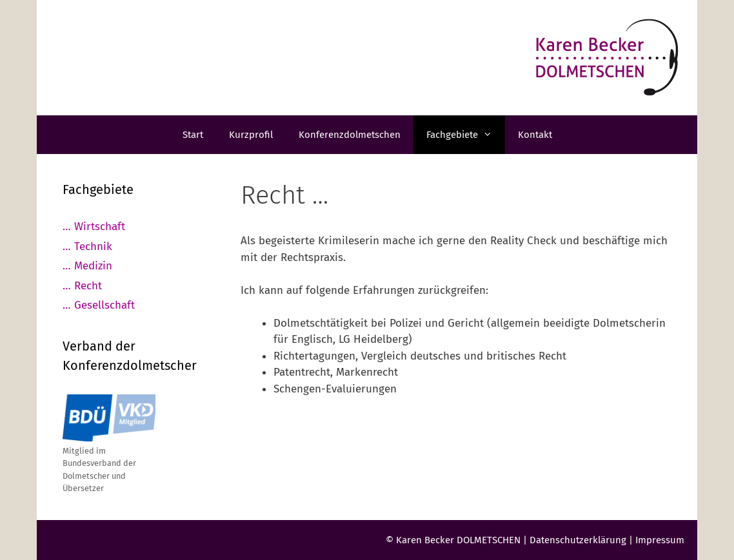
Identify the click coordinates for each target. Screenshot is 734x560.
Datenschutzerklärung (578, 540)
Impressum (660, 540)
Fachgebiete (466, 135)
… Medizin (87, 266)
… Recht (82, 286)
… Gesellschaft (99, 305)
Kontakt (535, 135)
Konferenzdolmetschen (350, 135)
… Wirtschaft (94, 227)
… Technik (87, 246)
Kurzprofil (251, 135)
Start (193, 135)
